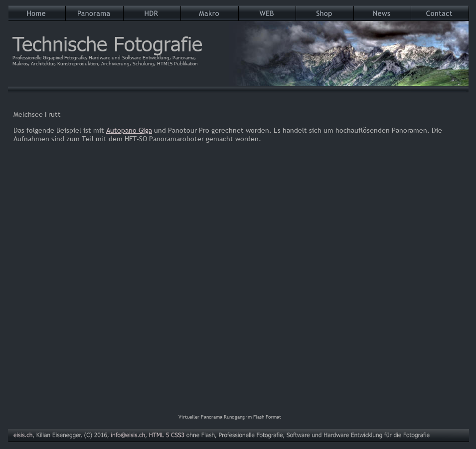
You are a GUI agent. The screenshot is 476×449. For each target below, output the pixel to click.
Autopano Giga (129, 130)
